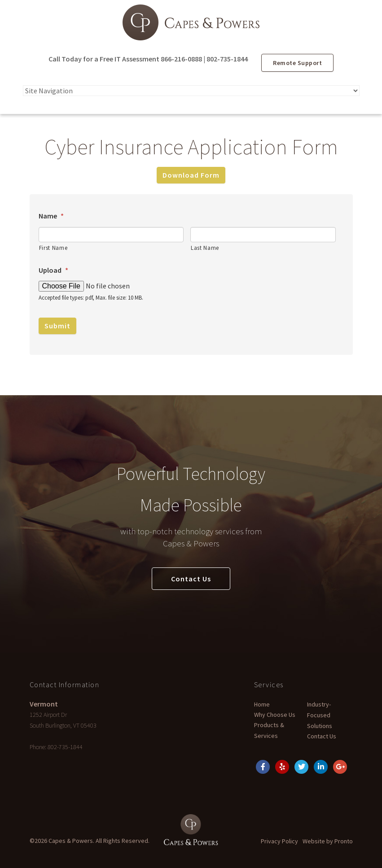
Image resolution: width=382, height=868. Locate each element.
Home (262, 704)
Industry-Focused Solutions (320, 715)
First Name (53, 248)
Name (51, 216)
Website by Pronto (328, 841)
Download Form (191, 175)
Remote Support (297, 63)
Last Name (205, 248)
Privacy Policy (279, 841)
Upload (53, 270)
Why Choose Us (275, 715)
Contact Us (191, 579)
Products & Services (269, 730)
